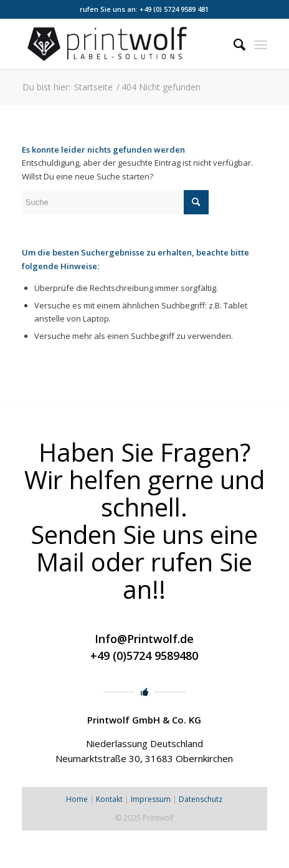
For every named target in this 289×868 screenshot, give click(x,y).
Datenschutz (201, 799)
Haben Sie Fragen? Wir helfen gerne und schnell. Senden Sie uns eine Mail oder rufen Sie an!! (144, 521)
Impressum (151, 799)
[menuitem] (233, 44)
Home (77, 799)
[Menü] (261, 44)
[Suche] (233, 44)
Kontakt (109, 799)
